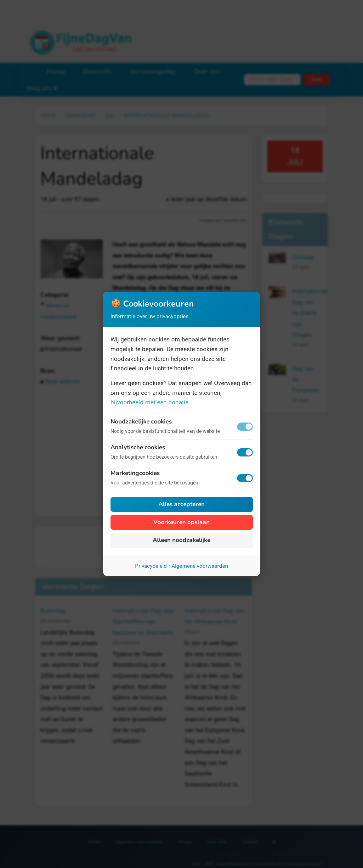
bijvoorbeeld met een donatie (150, 402)
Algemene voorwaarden (200, 566)
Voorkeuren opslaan (181, 522)
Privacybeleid (151, 566)
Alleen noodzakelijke (181, 540)
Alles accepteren (181, 504)
